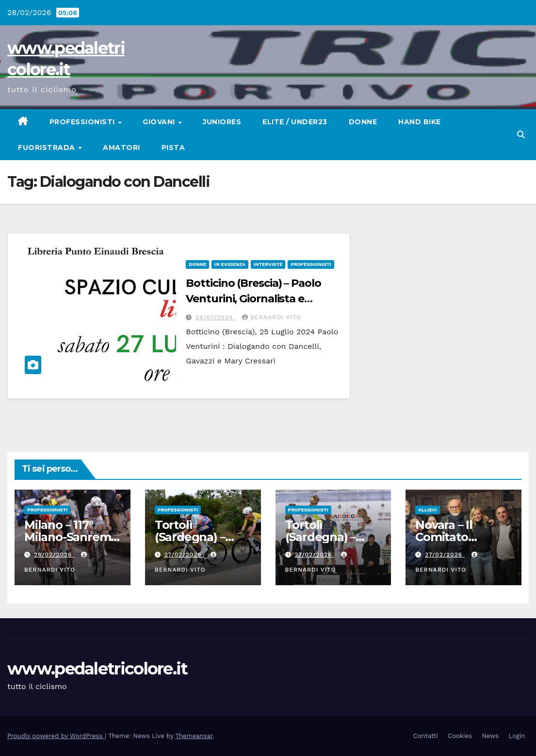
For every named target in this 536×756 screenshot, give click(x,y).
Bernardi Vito (272, 317)
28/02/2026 (54, 555)
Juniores (222, 122)
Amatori (122, 148)
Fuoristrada (48, 148)
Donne (363, 122)
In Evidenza (230, 264)
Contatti (426, 736)
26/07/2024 (215, 317)
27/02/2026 (184, 555)
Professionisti (83, 122)
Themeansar (194, 736)
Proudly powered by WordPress (56, 736)
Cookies (460, 736)
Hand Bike (420, 122)
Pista (173, 148)
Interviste (268, 264)
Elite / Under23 (295, 122)
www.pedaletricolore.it (97, 669)
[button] (521, 135)
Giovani (160, 122)
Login (517, 736)
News (490, 736)
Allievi (427, 510)
